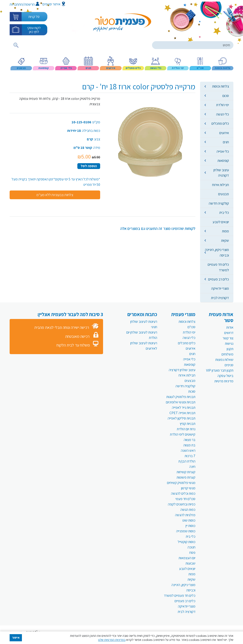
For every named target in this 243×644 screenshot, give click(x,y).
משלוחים (227, 354)
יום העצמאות (187, 558)
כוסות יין (190, 526)
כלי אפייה (223, 151)
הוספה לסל (89, 166)
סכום (226, 96)
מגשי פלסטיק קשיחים (181, 483)
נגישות (229, 343)
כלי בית (224, 212)
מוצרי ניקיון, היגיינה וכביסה (217, 252)
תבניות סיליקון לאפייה (182, 418)
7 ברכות (190, 456)
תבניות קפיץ (188, 424)
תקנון (230, 349)
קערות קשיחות (186, 472)
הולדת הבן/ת (187, 461)
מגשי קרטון (188, 488)
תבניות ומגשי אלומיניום (181, 402)
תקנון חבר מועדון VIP (220, 370)
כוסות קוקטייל (187, 542)
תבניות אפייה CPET (182, 413)
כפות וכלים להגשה (183, 493)
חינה (192, 467)
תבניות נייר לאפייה (184, 408)
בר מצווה (190, 440)
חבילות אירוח (221, 185)
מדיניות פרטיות (224, 381)
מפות (225, 231)
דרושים (229, 333)
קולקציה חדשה (219, 203)
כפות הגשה (188, 510)
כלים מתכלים (220, 123)
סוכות (192, 391)
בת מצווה (189, 445)
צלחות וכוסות (221, 86)
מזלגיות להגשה (185, 515)
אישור (16, 638)
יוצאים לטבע (221, 222)
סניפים (229, 365)
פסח (192, 553)
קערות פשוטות (186, 477)
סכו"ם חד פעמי (185, 499)
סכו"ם (191, 327)
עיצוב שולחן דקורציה (221, 173)
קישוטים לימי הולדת (183, 434)
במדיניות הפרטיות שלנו (112, 640)
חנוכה (191, 547)
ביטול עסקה (225, 376)
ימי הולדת (223, 105)
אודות (230, 327)
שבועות (190, 563)
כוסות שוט (189, 520)
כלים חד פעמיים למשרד (218, 267)
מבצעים (224, 194)
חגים (226, 142)
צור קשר (228, 338)
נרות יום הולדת (186, 429)
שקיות (225, 240)
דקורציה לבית (220, 298)
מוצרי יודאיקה (220, 288)
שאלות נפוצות (224, 360)
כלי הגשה (223, 114)
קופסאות (223, 160)
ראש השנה (188, 450)
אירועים (224, 133)
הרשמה (32, 4)
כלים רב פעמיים (219, 279)
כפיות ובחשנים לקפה (182, 504)
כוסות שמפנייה (186, 531)
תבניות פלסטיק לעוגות (181, 397)
